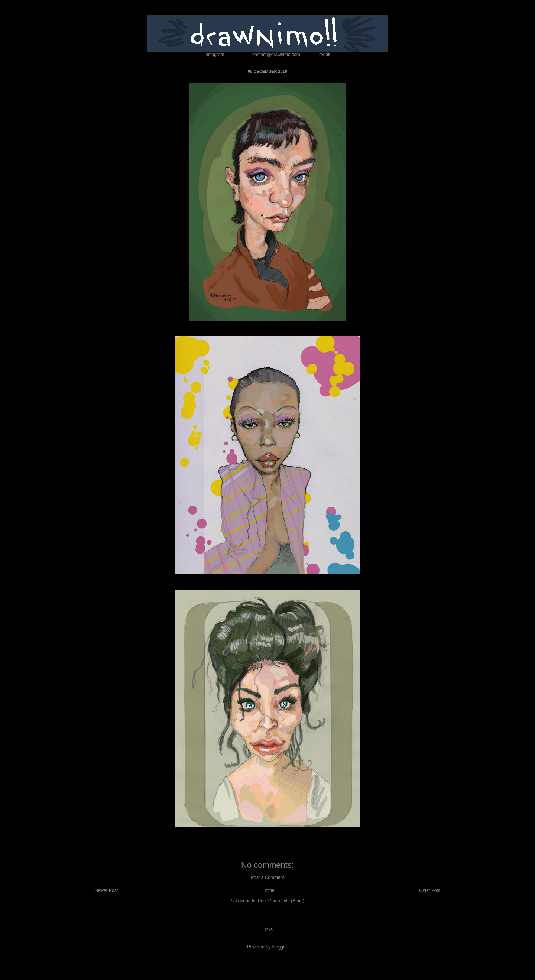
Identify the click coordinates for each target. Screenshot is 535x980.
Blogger (279, 947)
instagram (215, 55)
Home (269, 890)
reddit (325, 55)
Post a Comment (267, 877)
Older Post (430, 890)
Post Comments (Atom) (281, 901)
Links (267, 929)
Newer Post (106, 890)
